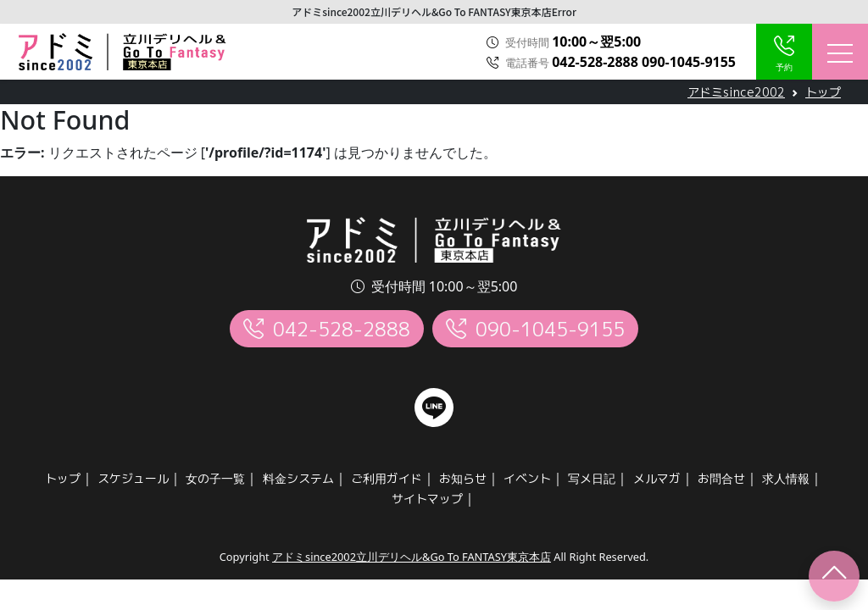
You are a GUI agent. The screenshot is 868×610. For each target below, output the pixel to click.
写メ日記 (592, 478)
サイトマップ (427, 499)
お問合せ (721, 478)
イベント (527, 478)
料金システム (298, 478)
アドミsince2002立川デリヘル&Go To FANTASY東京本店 (412, 557)
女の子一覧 (215, 478)
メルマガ (657, 478)
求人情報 (786, 478)
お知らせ (463, 478)
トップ (63, 478)
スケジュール (133, 478)
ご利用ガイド (387, 478)
